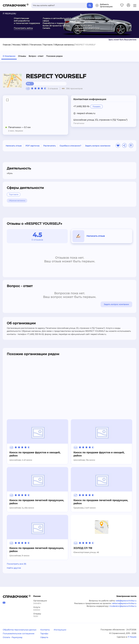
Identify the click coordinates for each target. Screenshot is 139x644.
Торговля (48, 45)
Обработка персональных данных (19, 630)
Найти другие (14, 568)
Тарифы (44, 634)
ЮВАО (25, 45)
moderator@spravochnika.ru (123, 606)
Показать (97, 107)
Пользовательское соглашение (19, 634)
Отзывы (22, 56)
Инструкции (60, 630)
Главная (7, 45)
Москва (16, 45)
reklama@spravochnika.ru (124, 603)
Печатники (36, 45)
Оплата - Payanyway (13, 637)
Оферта (44, 637)
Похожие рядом (54, 56)
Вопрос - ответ (36, 56)
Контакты (45, 630)
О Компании (9, 56)
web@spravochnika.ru (126, 601)
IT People (132, 637)
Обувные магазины (64, 45)
